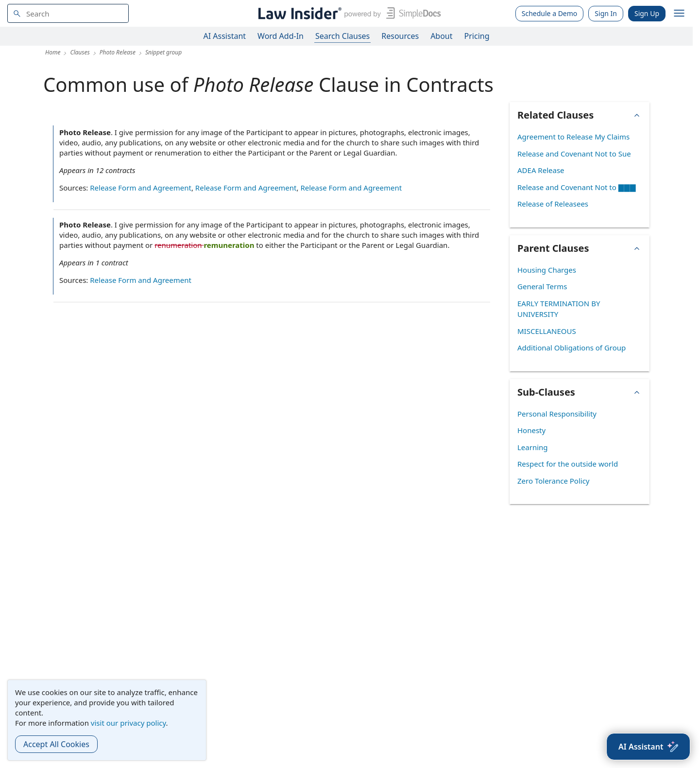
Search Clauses (342, 36)
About (441, 36)
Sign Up (647, 13)
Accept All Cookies (56, 744)
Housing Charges (547, 270)
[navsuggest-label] (68, 13)
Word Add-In (281, 36)
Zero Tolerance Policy (554, 481)
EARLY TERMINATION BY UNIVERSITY (559, 309)
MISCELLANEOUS (547, 331)
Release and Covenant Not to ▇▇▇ (577, 187)
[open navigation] (679, 14)
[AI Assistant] (648, 747)
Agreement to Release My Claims (573, 137)
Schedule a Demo (550, 13)
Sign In (606, 13)
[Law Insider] (348, 13)
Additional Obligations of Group (572, 348)
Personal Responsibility (557, 414)
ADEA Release (541, 170)
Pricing (477, 36)
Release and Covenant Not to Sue (574, 154)
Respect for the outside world (568, 464)
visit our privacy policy (128, 723)
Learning (533, 447)
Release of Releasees (553, 204)
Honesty (531, 430)
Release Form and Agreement (141, 188)
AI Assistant (225, 36)
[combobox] (68, 13)
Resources (400, 36)
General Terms (542, 286)
